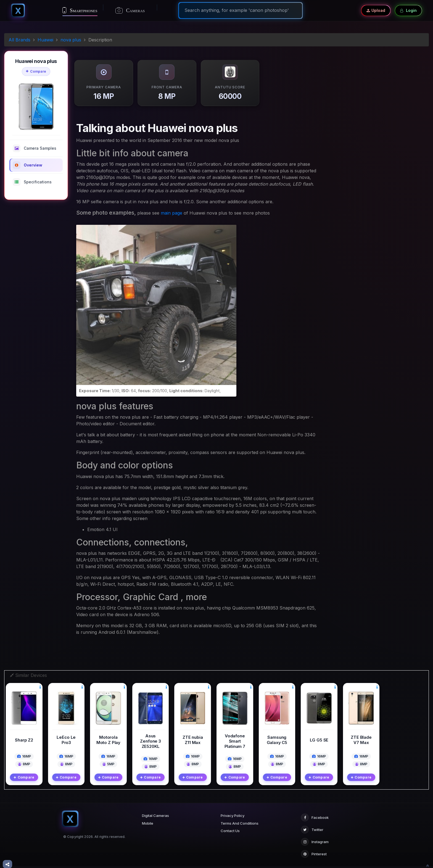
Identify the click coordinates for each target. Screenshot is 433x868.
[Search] (241, 10)
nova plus (71, 40)
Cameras (130, 10)
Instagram (315, 837)
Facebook (315, 813)
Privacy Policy (233, 811)
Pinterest (314, 849)
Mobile (148, 819)
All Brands (19, 40)
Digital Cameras (155, 811)
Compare (36, 71)
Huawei (45, 40)
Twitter (312, 825)
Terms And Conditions (240, 819)
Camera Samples (35, 148)
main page (171, 213)
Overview (27, 165)
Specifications (32, 182)
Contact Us (230, 826)
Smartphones (80, 10)
